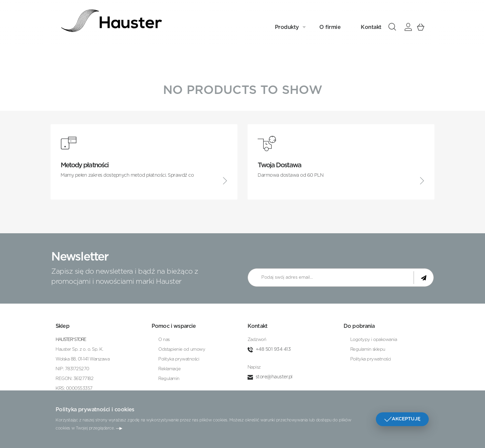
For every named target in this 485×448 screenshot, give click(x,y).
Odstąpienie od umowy (182, 350)
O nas (164, 340)
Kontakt (371, 26)
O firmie (330, 26)
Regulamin (169, 379)
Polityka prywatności (179, 359)
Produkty (287, 26)
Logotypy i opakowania (374, 340)
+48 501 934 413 (273, 349)
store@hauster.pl (274, 377)
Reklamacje (169, 369)
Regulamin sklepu (368, 350)
